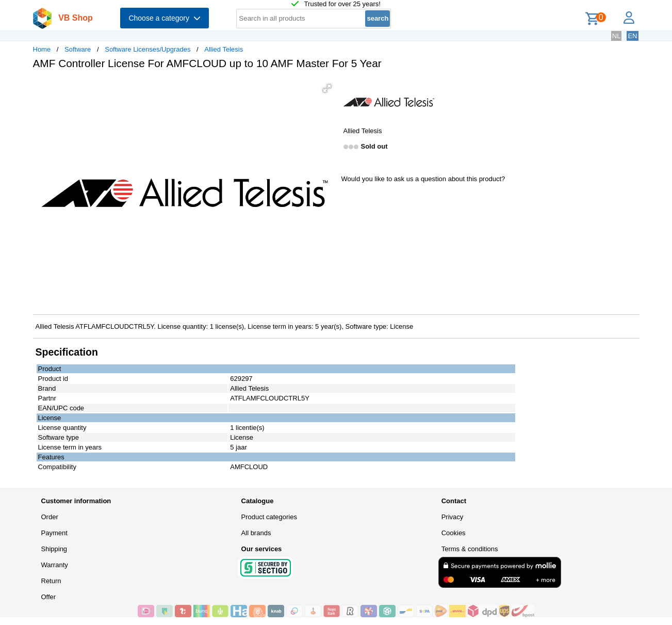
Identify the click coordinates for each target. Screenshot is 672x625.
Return (51, 581)
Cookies (454, 533)
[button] (327, 88)
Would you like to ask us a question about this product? (423, 179)
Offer (49, 597)
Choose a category (164, 18)
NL (617, 36)
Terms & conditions (470, 549)
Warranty (55, 565)
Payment (54, 533)
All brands (256, 533)
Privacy (453, 517)
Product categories (269, 517)
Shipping (54, 549)
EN (632, 36)
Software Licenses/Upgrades (147, 49)
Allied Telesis (224, 49)
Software (78, 49)
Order (50, 517)
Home (42, 49)
